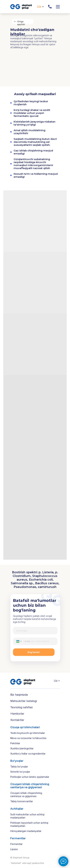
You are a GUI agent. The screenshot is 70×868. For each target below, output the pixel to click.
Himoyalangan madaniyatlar (26, 831)
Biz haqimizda (19, 695)
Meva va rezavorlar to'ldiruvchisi (28, 738)
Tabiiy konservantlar (22, 801)
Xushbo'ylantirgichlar (22, 748)
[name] (35, 631)
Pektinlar (15, 743)
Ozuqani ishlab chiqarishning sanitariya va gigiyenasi (26, 795)
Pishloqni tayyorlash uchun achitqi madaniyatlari (29, 824)
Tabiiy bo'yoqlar (19, 767)
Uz (39, 7)
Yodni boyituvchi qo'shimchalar (28, 733)
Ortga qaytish (21, 23)
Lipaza (14, 849)
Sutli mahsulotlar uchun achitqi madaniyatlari (27, 816)
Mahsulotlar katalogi (24, 701)
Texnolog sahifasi (21, 707)
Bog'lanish (34, 652)
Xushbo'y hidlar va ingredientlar (28, 754)
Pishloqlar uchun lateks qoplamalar (30, 777)
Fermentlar (16, 844)
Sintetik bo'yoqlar (20, 772)
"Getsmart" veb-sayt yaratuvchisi (27, 863)
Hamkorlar (17, 714)
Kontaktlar (17, 720)
